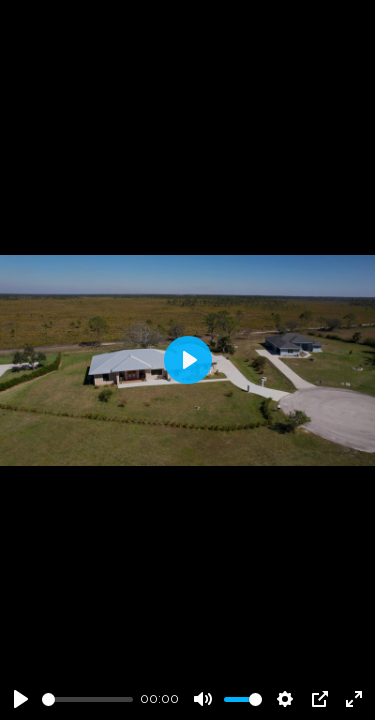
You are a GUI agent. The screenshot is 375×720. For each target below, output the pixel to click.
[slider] (87, 699)
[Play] (21, 699)
